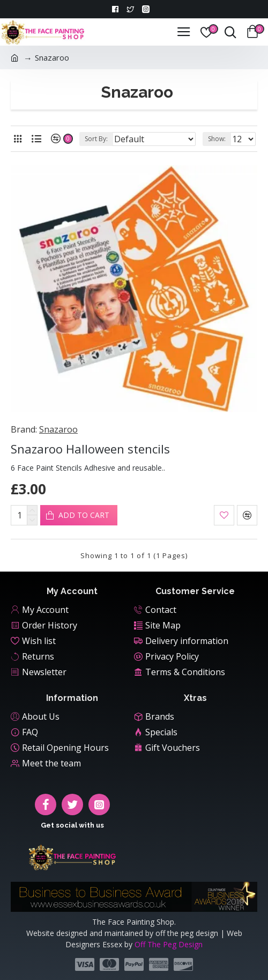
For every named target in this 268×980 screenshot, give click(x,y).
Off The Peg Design (169, 944)
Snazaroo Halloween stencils (90, 449)
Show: (217, 139)
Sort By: (96, 139)
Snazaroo (58, 429)
